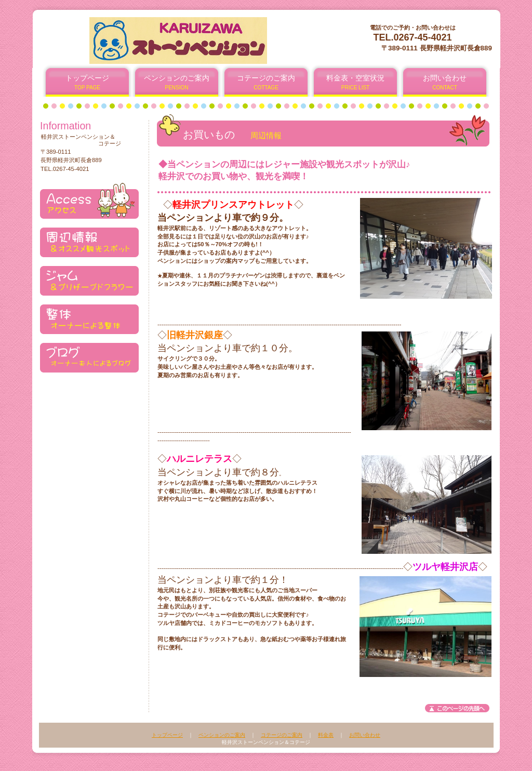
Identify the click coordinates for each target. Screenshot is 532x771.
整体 (89, 316)
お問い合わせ (365, 735)
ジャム (89, 278)
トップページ (167, 735)
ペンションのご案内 (222, 735)
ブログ (89, 355)
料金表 (326, 735)
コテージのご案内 (282, 735)
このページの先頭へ (457, 708)
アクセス (89, 201)
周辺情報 (89, 239)
